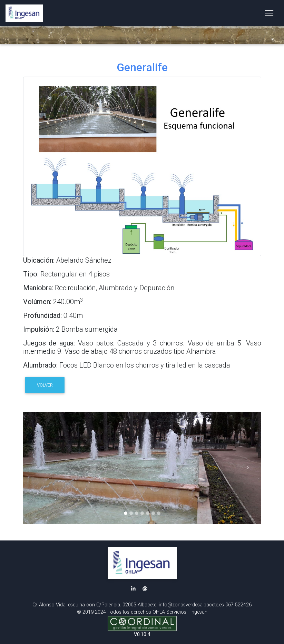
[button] (37, 468)
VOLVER (45, 385)
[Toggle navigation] (269, 14)
